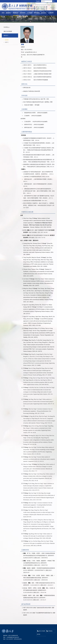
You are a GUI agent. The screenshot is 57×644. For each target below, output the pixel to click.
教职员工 (6, 35)
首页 (3, 13)
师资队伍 (16, 13)
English (38, 1)
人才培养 (30, 13)
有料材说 (49, 631)
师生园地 (37, 13)
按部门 (7, 42)
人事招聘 (51, 13)
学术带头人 (7, 27)
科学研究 (23, 13)
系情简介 (9, 13)
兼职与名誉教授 (8, 31)
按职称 (7, 40)
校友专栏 (44, 13)
